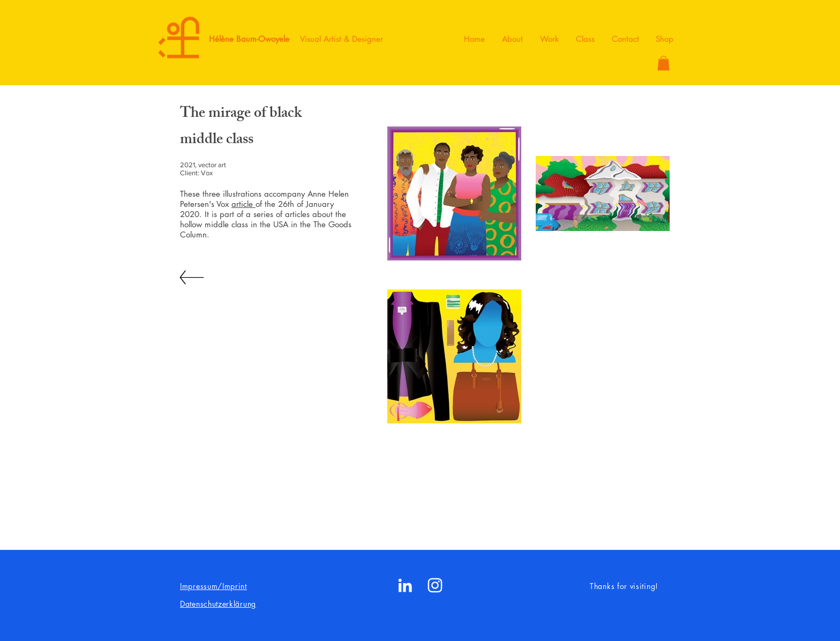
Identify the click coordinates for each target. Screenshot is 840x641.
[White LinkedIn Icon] (405, 585)
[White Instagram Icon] (435, 585)
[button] (663, 63)
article (243, 204)
